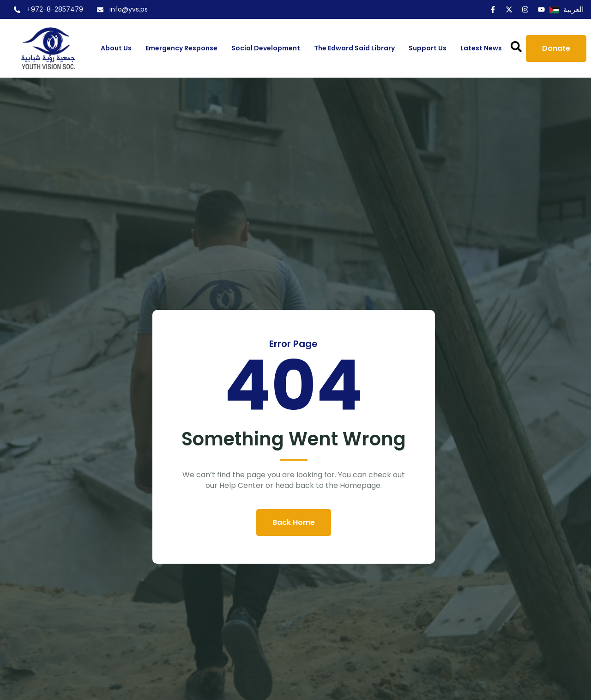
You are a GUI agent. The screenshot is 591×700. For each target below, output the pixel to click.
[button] (516, 47)
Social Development (266, 48)
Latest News (481, 48)
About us (116, 48)
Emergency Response (181, 48)
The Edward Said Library (354, 48)
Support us (428, 48)
